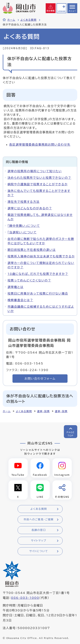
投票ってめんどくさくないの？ (29, 280)
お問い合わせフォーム (40, 379)
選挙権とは (16, 287)
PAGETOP (71, 434)
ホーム (11, 20)
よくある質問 (28, 20)
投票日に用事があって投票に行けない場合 (38, 294)
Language (61, 11)
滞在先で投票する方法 (23, 202)
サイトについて (39, 551)
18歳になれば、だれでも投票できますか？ (38, 274)
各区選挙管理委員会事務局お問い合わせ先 (40, 145)
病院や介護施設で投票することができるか (38, 184)
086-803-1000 (25, 598)
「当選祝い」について (22, 232)
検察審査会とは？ (20, 300)
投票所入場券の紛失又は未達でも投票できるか (41, 256)
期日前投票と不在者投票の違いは (32, 250)
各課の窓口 (39, 530)
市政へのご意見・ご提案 (39, 519)
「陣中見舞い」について (24, 226)
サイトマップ (39, 541)
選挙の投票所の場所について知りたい (35, 171)
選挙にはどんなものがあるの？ (30, 208)
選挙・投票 (43, 411)
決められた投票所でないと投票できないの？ (39, 178)
